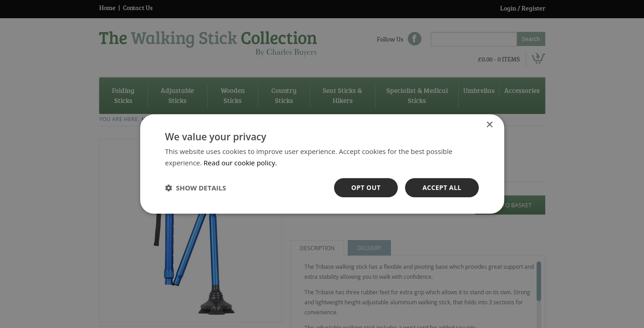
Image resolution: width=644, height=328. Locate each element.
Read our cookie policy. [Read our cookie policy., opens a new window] (240, 163)
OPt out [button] (366, 187)
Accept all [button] (442, 187)
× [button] (489, 125)
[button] (196, 188)
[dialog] (322, 164)
